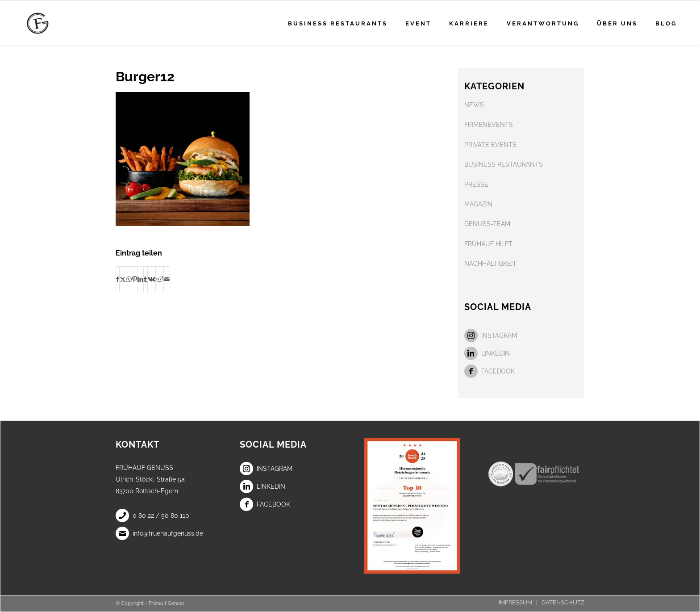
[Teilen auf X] (123, 279)
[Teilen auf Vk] (152, 279)
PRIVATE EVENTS (490, 145)
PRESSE (476, 184)
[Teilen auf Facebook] (118, 279)
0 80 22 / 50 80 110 (152, 516)
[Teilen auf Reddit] (160, 279)
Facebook (490, 371)
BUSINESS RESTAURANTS (504, 164)
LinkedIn (487, 353)
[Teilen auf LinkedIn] (140, 279)
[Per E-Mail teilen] (167, 279)
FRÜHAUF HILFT (488, 244)
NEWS (474, 105)
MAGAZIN (478, 204)
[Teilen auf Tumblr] (146, 279)
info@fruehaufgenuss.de (159, 533)
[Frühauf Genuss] (52, 23)
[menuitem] (338, 23)
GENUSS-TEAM (487, 224)
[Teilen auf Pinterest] (135, 279)
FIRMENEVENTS (489, 125)
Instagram (491, 335)
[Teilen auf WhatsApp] (129, 279)
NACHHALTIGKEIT (490, 264)
